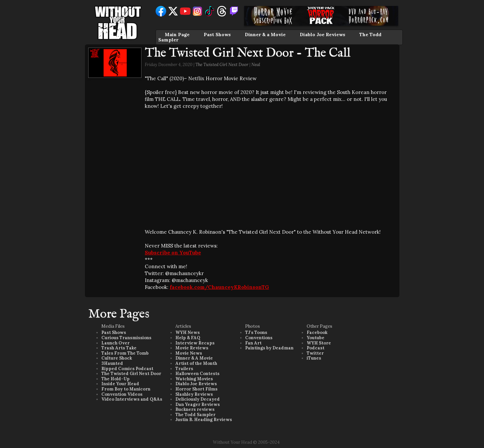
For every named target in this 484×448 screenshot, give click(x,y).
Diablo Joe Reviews (322, 35)
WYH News (188, 332)
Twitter (315, 353)
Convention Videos (122, 394)
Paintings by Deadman (269, 348)
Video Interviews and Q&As (132, 399)
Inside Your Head (120, 384)
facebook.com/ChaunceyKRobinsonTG (219, 287)
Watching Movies (194, 379)
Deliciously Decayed (198, 399)
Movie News (189, 353)
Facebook (317, 332)
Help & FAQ (188, 338)
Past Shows (217, 35)
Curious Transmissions (126, 338)
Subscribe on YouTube (173, 253)
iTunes (314, 358)
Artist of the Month (196, 363)
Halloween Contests (197, 374)
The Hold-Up (115, 379)
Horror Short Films (196, 389)
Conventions (259, 338)
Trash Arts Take (119, 348)
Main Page (177, 35)
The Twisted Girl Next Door (222, 65)
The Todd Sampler (195, 415)
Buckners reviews (195, 409)
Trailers (184, 369)
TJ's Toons (256, 332)
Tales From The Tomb (125, 353)
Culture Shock (117, 358)
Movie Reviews (192, 348)
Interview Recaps (195, 343)
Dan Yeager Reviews (198, 404)
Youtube (316, 338)
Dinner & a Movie (265, 35)
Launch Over (115, 343)
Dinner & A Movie (194, 358)
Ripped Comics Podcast (127, 369)
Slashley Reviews (194, 394)
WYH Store (319, 343)
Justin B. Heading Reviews (204, 420)
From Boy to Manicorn (126, 389)
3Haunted (112, 363)
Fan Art (253, 343)
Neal (256, 65)
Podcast (316, 348)
